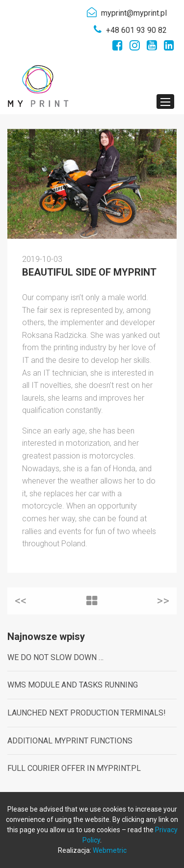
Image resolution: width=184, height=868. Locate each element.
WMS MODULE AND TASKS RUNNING (73, 685)
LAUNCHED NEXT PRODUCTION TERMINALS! (87, 713)
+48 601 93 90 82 (136, 30)
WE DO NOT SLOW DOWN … (55, 657)
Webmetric (110, 850)
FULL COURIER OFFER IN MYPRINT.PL (74, 768)
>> (163, 601)
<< (21, 601)
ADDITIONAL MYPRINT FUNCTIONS (70, 741)
